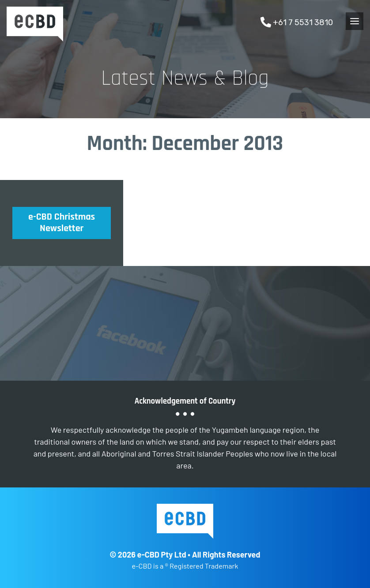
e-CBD (35, 24)
